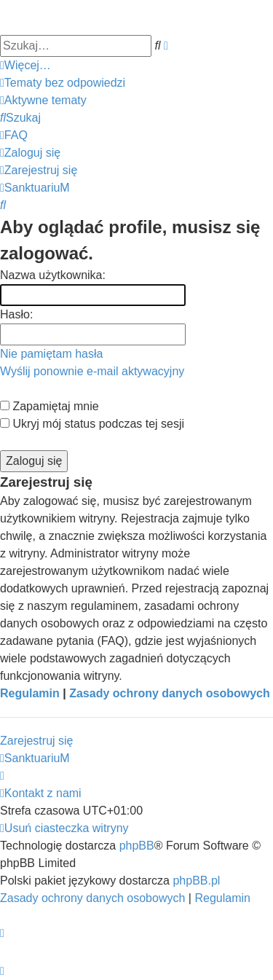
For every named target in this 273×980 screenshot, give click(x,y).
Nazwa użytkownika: (53, 275)
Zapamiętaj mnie (50, 406)
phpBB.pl (196, 881)
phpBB (137, 846)
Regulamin (30, 693)
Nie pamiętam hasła (51, 354)
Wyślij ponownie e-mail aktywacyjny (92, 371)
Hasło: (16, 314)
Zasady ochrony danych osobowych (170, 693)
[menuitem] (63, 83)
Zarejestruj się (36, 741)
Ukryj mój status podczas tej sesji (92, 424)
